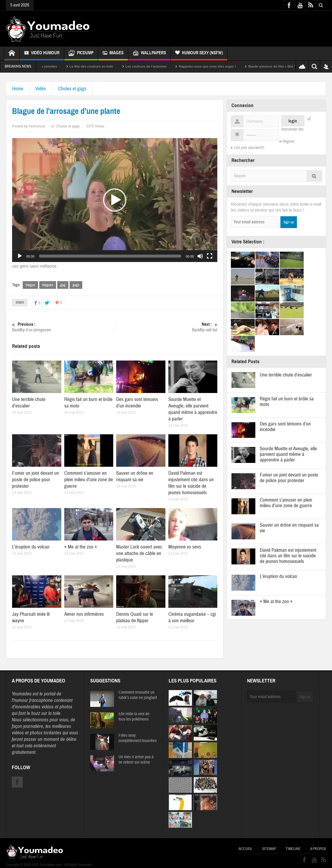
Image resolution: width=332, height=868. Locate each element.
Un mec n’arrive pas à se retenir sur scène (136, 760)
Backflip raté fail (166, 327)
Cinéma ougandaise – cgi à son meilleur (192, 617)
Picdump (81, 54)
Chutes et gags (72, 89)
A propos (318, 849)
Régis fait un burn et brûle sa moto (287, 402)
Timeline (293, 849)
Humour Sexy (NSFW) (199, 54)
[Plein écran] (210, 256)
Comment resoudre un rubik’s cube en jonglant (138, 695)
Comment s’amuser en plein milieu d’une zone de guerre (89, 480)
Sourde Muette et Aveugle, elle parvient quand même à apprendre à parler (193, 409)
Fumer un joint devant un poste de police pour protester (36, 480)
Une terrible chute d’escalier (29, 403)
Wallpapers (149, 54)
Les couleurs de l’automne (158, 66)
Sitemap (269, 849)
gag (63, 285)
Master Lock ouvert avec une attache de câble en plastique (139, 553)
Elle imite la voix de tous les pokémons (134, 717)
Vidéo (41, 89)
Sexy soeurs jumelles (53, 66)
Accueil (245, 849)
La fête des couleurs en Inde (104, 66)
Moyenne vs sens (185, 547)
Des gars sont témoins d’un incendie (137, 403)
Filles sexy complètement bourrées (138, 738)
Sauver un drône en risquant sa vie (135, 476)
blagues (48, 285)
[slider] (110, 256)
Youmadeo (22, 694)
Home (18, 89)
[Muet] (200, 256)
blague (30, 285)
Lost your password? (249, 148)
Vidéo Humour (42, 54)
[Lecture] (20, 256)
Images (113, 54)
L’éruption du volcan (31, 547)
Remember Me (292, 130)
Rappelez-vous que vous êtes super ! (220, 66)
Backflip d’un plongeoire (63, 327)
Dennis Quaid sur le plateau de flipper (135, 617)
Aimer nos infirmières (84, 614)
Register (289, 142)
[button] (115, 200)
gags (76, 285)
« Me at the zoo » (81, 547)
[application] (115, 200)
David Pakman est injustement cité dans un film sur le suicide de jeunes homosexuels (191, 483)
